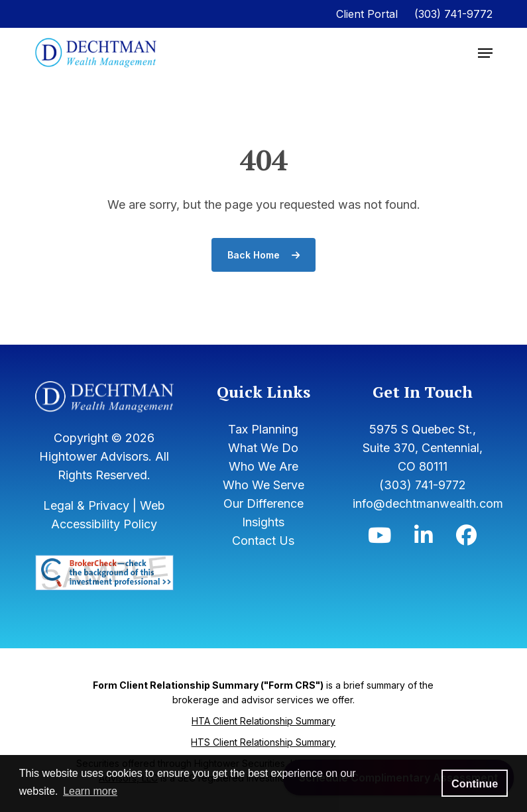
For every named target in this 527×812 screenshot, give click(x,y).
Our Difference (263, 503)
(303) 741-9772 (453, 14)
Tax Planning (263, 429)
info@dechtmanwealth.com (428, 503)
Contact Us (263, 541)
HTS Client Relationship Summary (263, 742)
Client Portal (367, 14)
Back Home (263, 255)
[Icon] (380, 539)
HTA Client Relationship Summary (263, 721)
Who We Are (263, 466)
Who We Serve (263, 485)
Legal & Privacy (86, 505)
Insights (263, 522)
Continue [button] (475, 783)
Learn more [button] (90, 791)
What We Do (263, 448)
